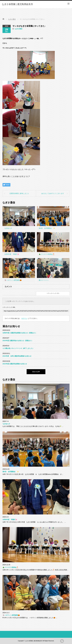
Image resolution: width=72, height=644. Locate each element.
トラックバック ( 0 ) (53, 293)
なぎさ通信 (18, 29)
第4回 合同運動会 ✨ (47, 228)
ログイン (24, 318)
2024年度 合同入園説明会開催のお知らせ (17, 356)
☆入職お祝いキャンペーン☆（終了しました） (18, 348)
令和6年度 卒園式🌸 (12, 254)
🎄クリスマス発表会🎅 (47, 254)
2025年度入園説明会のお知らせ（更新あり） (18, 341)
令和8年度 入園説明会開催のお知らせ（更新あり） (20, 333)
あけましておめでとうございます (53, 193)
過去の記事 (36, 372)
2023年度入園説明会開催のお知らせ (15, 364)
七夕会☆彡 (8, 228)
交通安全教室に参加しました (19, 193)
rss (62, 641)
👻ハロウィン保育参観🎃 (13, 280)
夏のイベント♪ (44, 280)
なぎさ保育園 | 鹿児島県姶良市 (34, 641)
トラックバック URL (9, 307)
